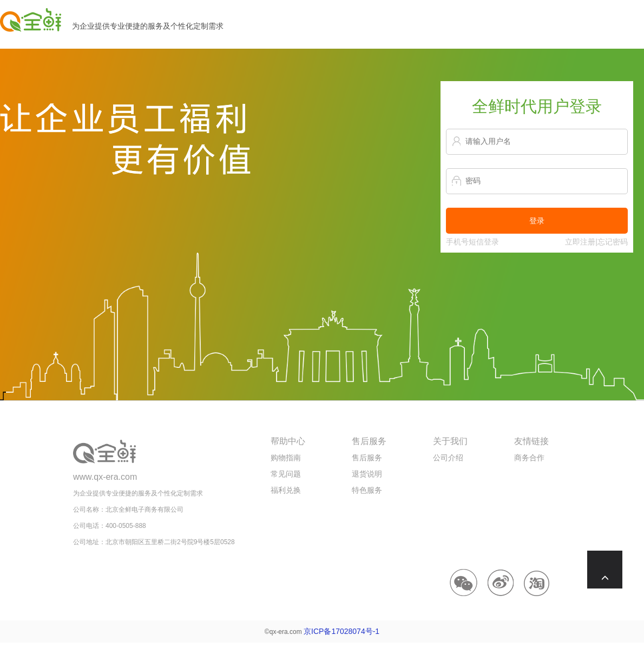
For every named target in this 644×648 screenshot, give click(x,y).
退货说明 (367, 474)
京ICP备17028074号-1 (341, 631)
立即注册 (580, 242)
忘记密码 (613, 242)
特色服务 (367, 490)
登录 (537, 221)
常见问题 (286, 474)
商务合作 (529, 458)
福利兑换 (286, 490)
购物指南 (286, 458)
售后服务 (367, 458)
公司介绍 (448, 458)
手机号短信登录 (472, 242)
